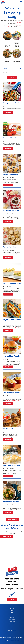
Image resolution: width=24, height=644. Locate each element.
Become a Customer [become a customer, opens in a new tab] (12, 631)
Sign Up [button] (12, 599)
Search (12, 77)
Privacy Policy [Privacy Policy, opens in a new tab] (11, 620)
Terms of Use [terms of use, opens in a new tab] (11, 622)
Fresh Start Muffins (11, 174)
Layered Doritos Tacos (12, 320)
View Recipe (8, 112)
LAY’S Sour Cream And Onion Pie (12, 465)
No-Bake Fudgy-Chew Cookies (12, 210)
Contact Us (12, 611)
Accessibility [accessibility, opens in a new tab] (11, 617)
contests (9, 27)
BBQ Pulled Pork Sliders (10, 429)
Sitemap (12, 615)
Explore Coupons (6, 537)
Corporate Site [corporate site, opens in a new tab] (11, 626)
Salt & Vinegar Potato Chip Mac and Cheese (12, 392)
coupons (19, 25)
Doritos (17, 328)
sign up (19, 22)
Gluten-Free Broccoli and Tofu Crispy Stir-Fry (11, 501)
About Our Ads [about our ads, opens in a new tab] (11, 624)
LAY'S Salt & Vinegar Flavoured (12, 401)
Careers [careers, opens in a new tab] (10, 628)
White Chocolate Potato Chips (10, 247)
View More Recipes (12, 519)
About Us (12, 608)
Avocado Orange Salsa (12, 283)
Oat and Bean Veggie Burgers (11, 356)
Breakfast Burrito (10, 138)
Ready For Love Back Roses (11, 103)
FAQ (12, 613)
